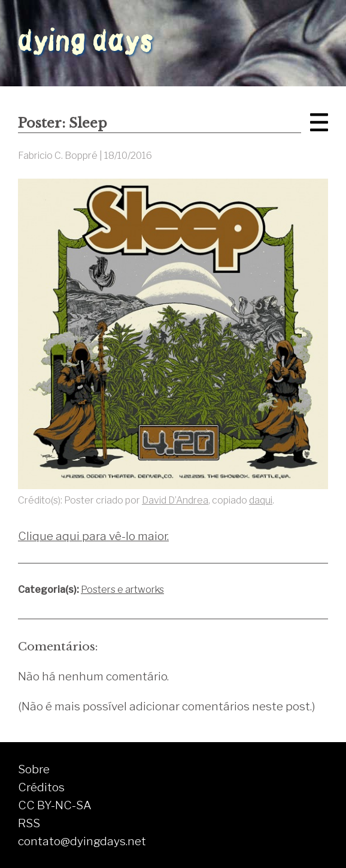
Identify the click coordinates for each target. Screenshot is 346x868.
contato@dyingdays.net (82, 841)
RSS (29, 823)
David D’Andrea (175, 500)
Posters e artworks (122, 590)
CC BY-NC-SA (55, 805)
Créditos (41, 787)
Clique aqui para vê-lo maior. (93, 536)
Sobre (34, 769)
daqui (261, 500)
